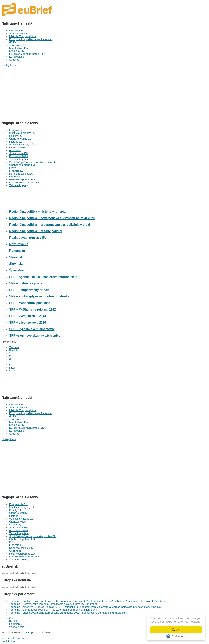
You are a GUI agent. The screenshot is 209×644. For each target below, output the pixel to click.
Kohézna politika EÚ (21, 174)
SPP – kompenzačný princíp (29, 290)
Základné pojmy (19, 185)
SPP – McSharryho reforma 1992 (33, 309)
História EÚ (16, 142)
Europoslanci (17, 57)
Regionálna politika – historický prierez (37, 212)
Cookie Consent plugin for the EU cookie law (176, 636)
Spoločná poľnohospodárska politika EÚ (33, 162)
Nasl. (12, 368)
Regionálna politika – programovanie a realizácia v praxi (50, 225)
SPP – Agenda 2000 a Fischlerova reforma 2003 (43, 277)
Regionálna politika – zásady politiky (36, 231)
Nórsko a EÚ (17, 31)
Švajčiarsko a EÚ (19, 33)
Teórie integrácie (19, 159)
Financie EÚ (16, 171)
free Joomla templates (15, 638)
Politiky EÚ (16, 136)
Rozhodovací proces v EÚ (28, 238)
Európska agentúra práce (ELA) (28, 54)
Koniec (13, 371)
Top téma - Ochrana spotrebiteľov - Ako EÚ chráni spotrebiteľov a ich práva (53, 610)
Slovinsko (16, 264)
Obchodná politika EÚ (22, 165)
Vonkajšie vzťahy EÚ (21, 145)
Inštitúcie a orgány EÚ (22, 133)
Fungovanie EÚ (18, 130)
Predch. (14, 350)
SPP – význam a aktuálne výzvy (32, 329)
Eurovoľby (15, 150)
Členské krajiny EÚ (20, 139)
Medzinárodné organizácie (25, 182)
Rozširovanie (19, 244)
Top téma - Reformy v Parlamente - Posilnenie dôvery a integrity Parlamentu (54, 604)
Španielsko (17, 270)
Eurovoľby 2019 (19, 156)
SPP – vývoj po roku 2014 (28, 316)
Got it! (176, 630)
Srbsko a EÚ (17, 51)
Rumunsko (17, 251)
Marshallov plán (19, 48)
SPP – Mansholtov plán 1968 (30, 303)
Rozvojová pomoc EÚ (22, 180)
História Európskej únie (23, 36)
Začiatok (14, 347)
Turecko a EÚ (17, 45)
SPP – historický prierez (27, 283)
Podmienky (16, 624)
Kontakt (14, 621)
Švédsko (14, 60)
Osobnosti (15, 177)
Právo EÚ (15, 168)
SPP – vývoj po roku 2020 (28, 322)
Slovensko (17, 257)
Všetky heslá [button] (9, 65)
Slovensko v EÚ (19, 153)
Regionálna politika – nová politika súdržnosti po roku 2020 (52, 218)
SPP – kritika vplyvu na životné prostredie (39, 296)
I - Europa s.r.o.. (32, 632)
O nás (13, 618)
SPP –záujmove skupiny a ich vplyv (35, 335)
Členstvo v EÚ (18, 148)
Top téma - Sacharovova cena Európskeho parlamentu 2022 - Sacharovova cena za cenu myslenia (67, 613)
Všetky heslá (17, 627)
